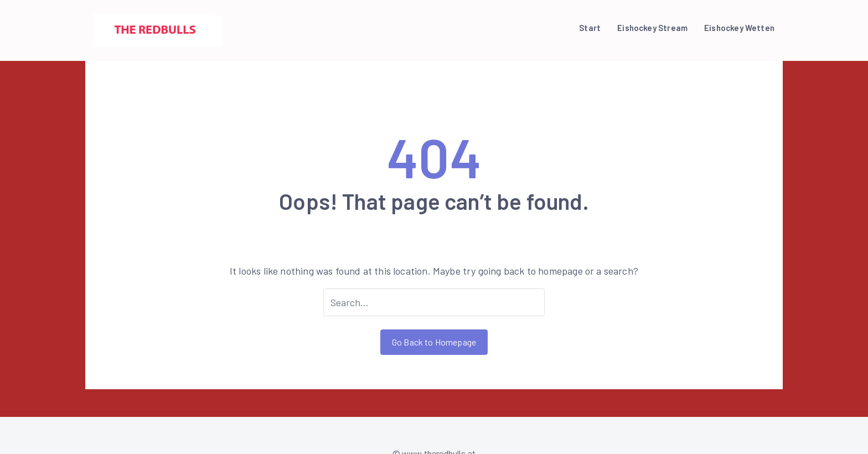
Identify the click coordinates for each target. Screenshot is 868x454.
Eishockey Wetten (739, 28)
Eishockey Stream (652, 28)
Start (590, 28)
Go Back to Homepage (434, 342)
